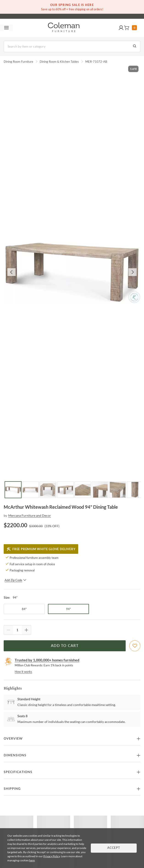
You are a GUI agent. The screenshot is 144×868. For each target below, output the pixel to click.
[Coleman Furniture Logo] (64, 28)
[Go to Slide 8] (135, 490)
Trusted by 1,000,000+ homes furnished (47, 660)
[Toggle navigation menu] (6, 28)
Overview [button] (13, 739)
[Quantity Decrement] (8, 630)
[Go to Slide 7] (118, 490)
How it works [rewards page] (23, 672)
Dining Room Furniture (18, 62)
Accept (114, 848)
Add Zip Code (15, 580)
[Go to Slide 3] (48, 490)
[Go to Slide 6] (100, 490)
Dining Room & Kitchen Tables (59, 62)
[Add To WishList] (135, 646)
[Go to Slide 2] (30, 490)
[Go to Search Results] (135, 46)
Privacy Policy (52, 856)
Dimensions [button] (15, 755)
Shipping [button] (12, 789)
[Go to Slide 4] (65, 490)
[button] (121, 28)
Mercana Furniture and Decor (30, 515)
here (32, 860)
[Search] (72, 46)
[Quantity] (17, 630)
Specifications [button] (18, 772)
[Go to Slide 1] (13, 490)
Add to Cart (65, 646)
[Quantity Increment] (26, 630)
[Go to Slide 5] (83, 490)
